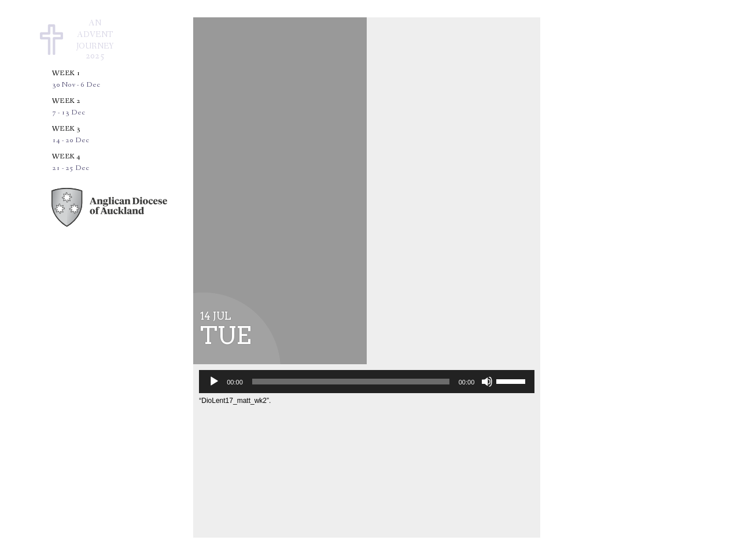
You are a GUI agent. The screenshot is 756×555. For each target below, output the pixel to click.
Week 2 (69, 107)
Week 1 (76, 79)
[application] (367, 382)
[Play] (214, 382)
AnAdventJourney (95, 40)
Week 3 (71, 134)
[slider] (351, 382)
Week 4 (71, 162)
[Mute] (487, 382)
